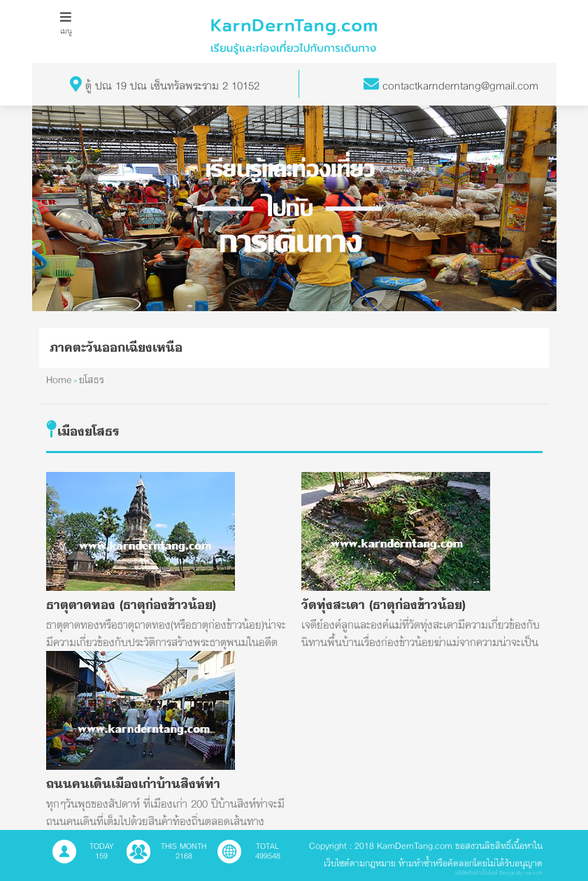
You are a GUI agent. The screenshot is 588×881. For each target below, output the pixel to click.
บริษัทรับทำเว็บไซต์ (476, 873)
